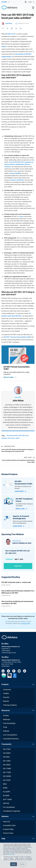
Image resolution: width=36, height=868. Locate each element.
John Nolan (7, 23)
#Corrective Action (12, 436)
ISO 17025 (7, 772)
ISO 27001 (7, 749)
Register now (18, 566)
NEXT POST (29, 457)
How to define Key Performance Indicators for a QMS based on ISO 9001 (18, 592)
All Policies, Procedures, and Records (23, 487)
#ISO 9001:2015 (24, 436)
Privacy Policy (11, 854)
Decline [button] (22, 864)
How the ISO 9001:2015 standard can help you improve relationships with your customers (19, 164)
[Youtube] (19, 671)
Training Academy (10, 705)
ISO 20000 (7, 776)
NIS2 (5, 784)
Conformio (7, 690)
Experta (6, 701)
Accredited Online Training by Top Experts (24, 505)
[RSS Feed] (25, 671)
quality (4, 46)
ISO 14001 (7, 761)
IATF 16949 (7, 799)
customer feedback (15, 173)
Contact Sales (8, 829)
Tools (5, 727)
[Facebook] (14, 671)
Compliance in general (11, 811)
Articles (6, 716)
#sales (18, 438)
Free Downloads (9, 723)
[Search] (26, 2)
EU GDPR (6, 792)
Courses (6, 697)
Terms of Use (8, 833)
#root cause (11, 438)
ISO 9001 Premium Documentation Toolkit (17, 337)
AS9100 (6, 803)
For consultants (9, 807)
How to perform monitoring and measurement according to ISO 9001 (17, 602)
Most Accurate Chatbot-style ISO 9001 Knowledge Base (23, 522)
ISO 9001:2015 (10, 34)
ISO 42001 (7, 753)
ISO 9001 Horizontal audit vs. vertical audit (16, 582)
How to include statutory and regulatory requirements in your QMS (18, 461)
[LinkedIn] (3, 671)
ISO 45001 (7, 765)
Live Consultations (10, 735)
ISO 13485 (7, 769)
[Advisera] (7, 8)
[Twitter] (8, 671)
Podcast (6, 731)
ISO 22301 (7, 780)
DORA (5, 788)
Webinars (7, 719)
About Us (6, 822)
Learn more (20, 491)
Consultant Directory (11, 739)
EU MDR (6, 796)
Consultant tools (9, 825)
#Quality (4, 438)
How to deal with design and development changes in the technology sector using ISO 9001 (18, 450)
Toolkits (6, 693)
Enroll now (21, 509)
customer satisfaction (17, 180)
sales (21, 216)
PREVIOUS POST (8, 446)
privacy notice (26, 623)
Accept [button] (14, 864)
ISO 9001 (6, 757)
